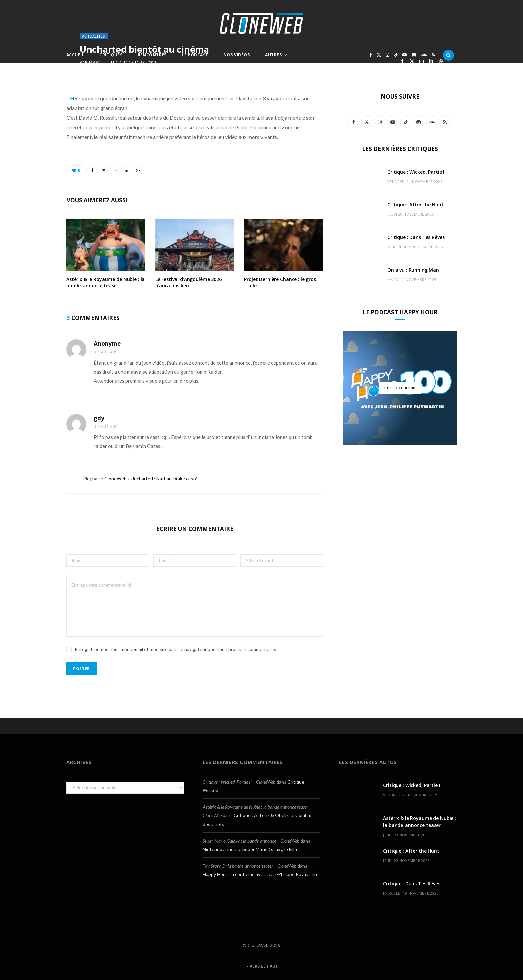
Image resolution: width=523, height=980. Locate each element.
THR (72, 98)
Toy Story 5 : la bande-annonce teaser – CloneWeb (249, 866)
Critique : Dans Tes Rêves (416, 237)
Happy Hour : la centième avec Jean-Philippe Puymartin (260, 874)
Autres (273, 55)
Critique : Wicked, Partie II (416, 172)
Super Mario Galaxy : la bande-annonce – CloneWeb (251, 841)
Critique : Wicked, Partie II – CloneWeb (239, 782)
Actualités (94, 36)
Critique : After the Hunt (415, 204)
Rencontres (152, 55)
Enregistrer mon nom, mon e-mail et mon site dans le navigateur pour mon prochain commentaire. (175, 649)
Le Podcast (195, 55)
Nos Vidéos (237, 55)
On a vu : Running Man (413, 270)
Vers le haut (262, 966)
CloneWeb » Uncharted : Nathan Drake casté (151, 479)
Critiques (111, 55)
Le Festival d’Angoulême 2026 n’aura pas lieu (189, 282)
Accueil (75, 55)
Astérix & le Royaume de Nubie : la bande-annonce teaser (106, 282)
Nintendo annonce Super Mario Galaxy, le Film (250, 849)
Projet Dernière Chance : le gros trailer (280, 282)
